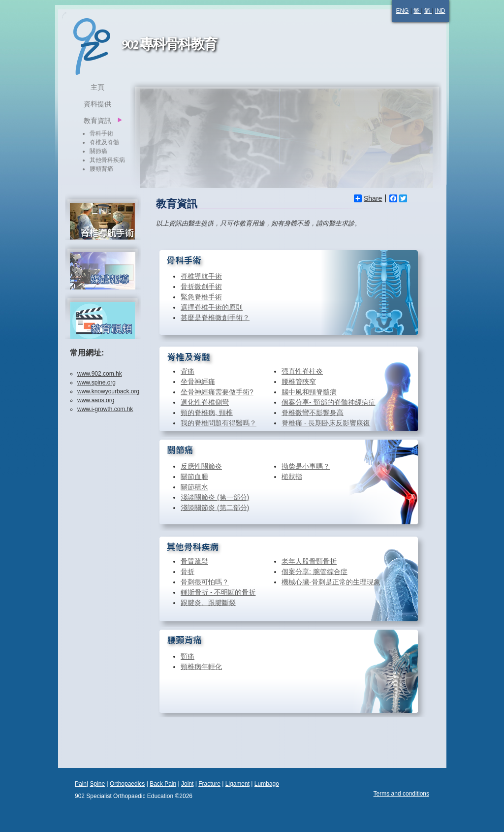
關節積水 (194, 487)
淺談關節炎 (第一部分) (215, 497)
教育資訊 (97, 121)
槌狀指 (292, 477)
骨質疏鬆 (194, 561)
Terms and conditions (401, 794)
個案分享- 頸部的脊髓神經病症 (329, 402)
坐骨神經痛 (198, 382)
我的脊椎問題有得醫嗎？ (219, 423)
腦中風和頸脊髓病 (309, 392)
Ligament (237, 784)
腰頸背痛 (101, 169)
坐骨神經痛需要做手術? (217, 392)
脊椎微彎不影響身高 (313, 413)
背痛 (188, 371)
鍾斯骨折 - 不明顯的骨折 (218, 592)
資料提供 (97, 104)
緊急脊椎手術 (201, 297)
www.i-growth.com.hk (105, 409)
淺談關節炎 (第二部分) (215, 508)
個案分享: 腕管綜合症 (315, 572)
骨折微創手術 (201, 287)
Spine (97, 784)
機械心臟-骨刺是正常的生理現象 (331, 582)
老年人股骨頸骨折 (309, 561)
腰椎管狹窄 (299, 382)
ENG (402, 11)
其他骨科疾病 (107, 160)
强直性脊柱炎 (302, 371)
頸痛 (188, 656)
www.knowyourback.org (108, 391)
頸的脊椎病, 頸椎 (207, 413)
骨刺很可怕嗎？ (205, 582)
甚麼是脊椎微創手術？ (215, 318)
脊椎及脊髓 (104, 142)
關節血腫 (194, 477)
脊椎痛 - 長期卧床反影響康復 (326, 423)
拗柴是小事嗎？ (306, 466)
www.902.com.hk (100, 374)
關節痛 (98, 151)
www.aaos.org (96, 400)
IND (440, 11)
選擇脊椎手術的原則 (212, 307)
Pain (81, 784)
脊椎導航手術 (201, 276)
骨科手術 (101, 133)
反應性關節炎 (201, 466)
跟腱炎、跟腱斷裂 (208, 603)
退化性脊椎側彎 (205, 402)
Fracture (209, 784)
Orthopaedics (127, 784)
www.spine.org (96, 383)
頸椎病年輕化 (201, 667)
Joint (187, 784)
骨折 (188, 572)
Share (368, 198)
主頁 (97, 87)
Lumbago (267, 784)
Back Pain (163, 784)
